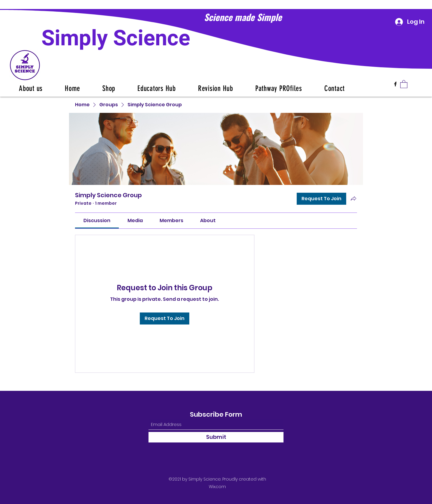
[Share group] (353, 198)
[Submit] (216, 437)
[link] (97, 220)
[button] (404, 84)
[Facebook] (395, 84)
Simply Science (116, 39)
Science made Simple (243, 17)
